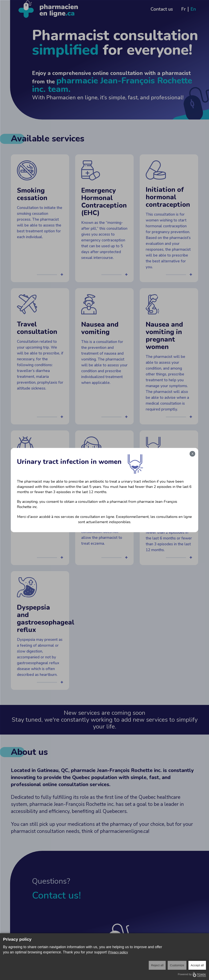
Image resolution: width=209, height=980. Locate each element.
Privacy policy (118, 952)
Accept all (197, 965)
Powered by (192, 974)
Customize (177, 965)
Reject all (157, 965)
